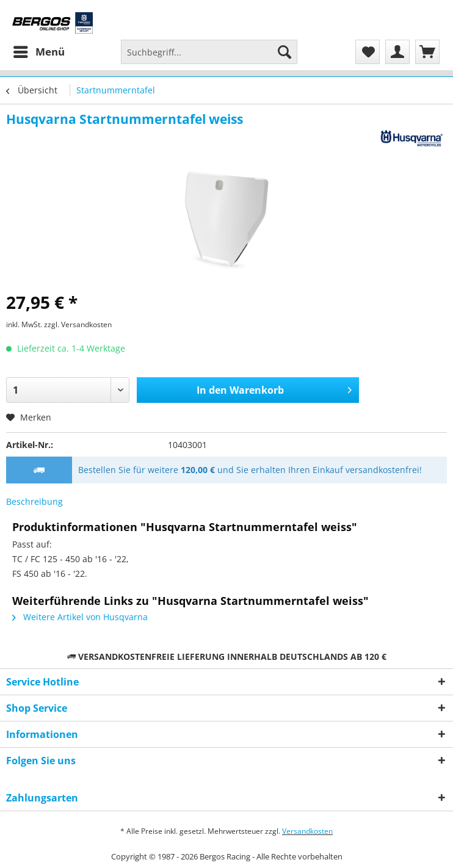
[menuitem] (38, 52)
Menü (39, 50)
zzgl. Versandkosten (78, 324)
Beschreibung (34, 501)
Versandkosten (307, 831)
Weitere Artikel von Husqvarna (80, 617)
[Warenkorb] (427, 52)
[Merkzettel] (368, 52)
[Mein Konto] (397, 52)
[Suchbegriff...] (209, 52)
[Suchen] (284, 52)
